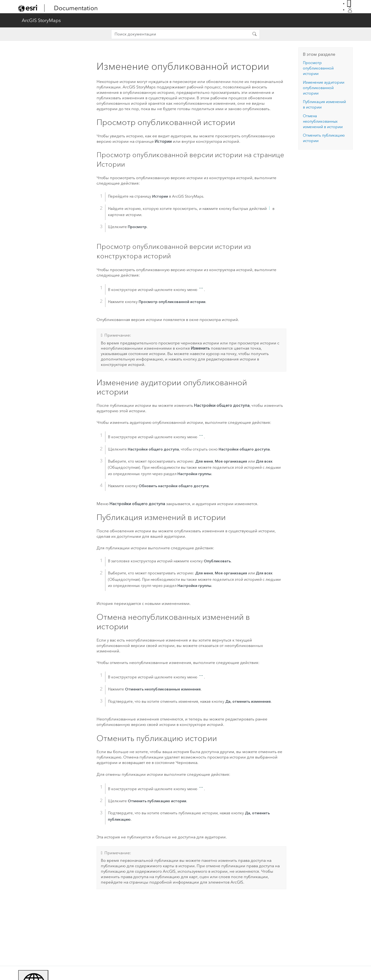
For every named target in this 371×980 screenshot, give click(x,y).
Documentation (76, 8)
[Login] (350, 10)
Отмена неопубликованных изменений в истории (323, 121)
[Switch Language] (349, 3)
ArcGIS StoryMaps (41, 20)
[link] (28, 8)
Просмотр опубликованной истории (318, 68)
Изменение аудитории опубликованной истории (324, 88)
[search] (180, 34)
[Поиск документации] (255, 34)
